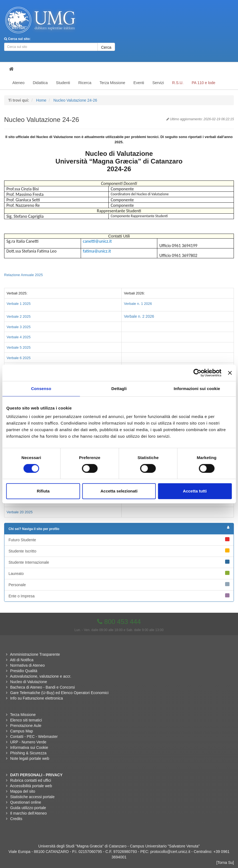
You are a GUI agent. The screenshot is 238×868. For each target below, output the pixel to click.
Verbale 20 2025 (20, 512)
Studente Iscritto (119, 551)
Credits (16, 819)
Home (41, 100)
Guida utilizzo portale (28, 808)
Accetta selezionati (119, 491)
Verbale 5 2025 (19, 347)
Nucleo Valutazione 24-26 (75, 100)
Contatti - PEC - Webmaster (34, 737)
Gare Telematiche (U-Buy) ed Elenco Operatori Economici (59, 693)
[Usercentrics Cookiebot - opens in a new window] (198, 373)
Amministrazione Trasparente (35, 654)
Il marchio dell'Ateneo (28, 813)
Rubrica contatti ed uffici (31, 780)
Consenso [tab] (41, 389)
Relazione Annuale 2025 (23, 275)
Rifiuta (43, 491)
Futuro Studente (119, 540)
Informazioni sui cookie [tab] (197, 389)
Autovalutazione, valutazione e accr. (40, 676)
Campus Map (22, 731)
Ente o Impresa (119, 596)
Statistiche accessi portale (32, 797)
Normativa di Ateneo (27, 665)
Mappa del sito (23, 791)
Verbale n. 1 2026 (138, 304)
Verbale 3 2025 (19, 327)
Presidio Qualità (24, 671)
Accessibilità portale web (31, 786)
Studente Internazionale (119, 562)
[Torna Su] (225, 863)
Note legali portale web (30, 758)
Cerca (106, 47)
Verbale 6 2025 (19, 358)
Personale (119, 585)
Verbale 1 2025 (19, 304)
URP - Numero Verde (28, 742)
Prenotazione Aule (26, 726)
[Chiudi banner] (230, 373)
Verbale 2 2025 (19, 316)
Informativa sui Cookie (29, 747)
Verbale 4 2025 (19, 337)
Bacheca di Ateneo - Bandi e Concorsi (43, 687)
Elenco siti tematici (26, 720)
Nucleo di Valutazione (29, 682)
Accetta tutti (195, 491)
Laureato (119, 573)
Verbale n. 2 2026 (139, 316)
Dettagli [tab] (119, 389)
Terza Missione (23, 715)
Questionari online (26, 802)
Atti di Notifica (22, 660)
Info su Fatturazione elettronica (37, 698)
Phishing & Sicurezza (28, 753)
